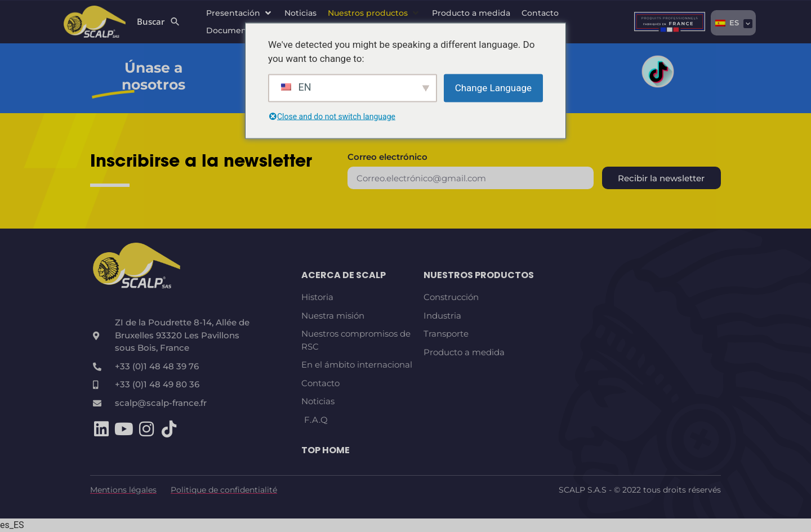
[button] (240, 13)
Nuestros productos (479, 275)
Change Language (493, 87)
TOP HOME (326, 450)
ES (727, 23)
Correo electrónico (387, 157)
